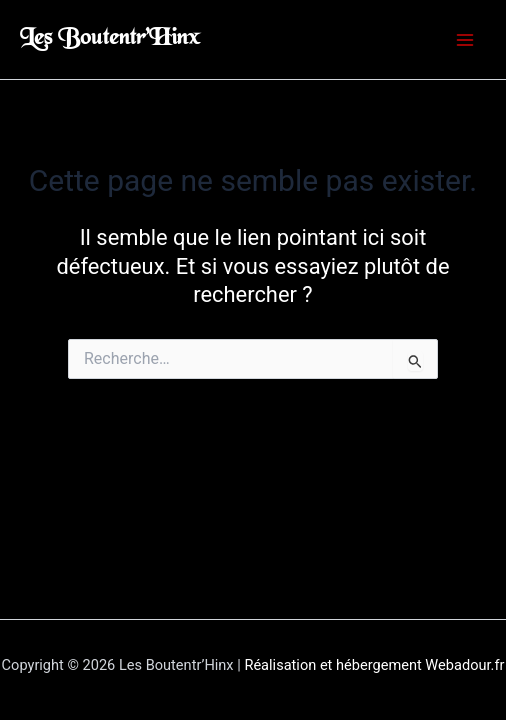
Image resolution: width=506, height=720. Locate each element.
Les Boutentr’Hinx (110, 39)
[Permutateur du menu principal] (465, 40)
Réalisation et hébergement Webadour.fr (374, 665)
